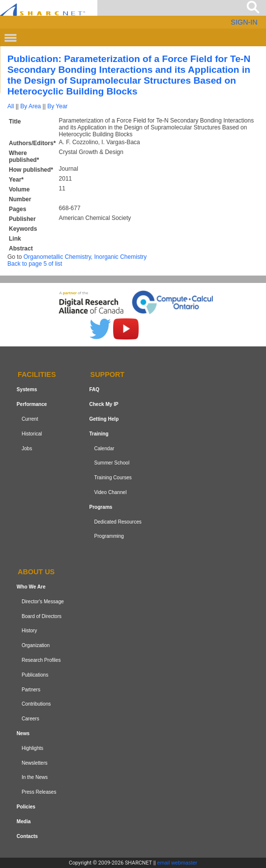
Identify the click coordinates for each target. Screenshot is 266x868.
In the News (35, 777)
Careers (30, 719)
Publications (35, 675)
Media (24, 821)
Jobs (27, 449)
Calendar (104, 449)
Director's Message (43, 602)
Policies (26, 807)
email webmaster (177, 863)
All (11, 106)
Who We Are (31, 587)
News (23, 733)
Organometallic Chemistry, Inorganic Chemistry (85, 257)
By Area (30, 106)
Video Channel (110, 492)
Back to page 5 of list (35, 264)
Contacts (27, 836)
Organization (36, 645)
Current (30, 419)
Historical (32, 434)
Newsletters (35, 763)
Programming (109, 536)
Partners (31, 690)
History (29, 631)
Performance (32, 404)
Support (108, 375)
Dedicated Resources (118, 522)
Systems (27, 389)
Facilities (37, 375)
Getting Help (104, 419)
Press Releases (39, 792)
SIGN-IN (244, 22)
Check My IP (103, 404)
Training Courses (113, 478)
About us (36, 572)
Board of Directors (42, 616)
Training (99, 434)
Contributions (36, 704)
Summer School (112, 463)
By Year (57, 106)
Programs (101, 507)
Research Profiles (41, 660)
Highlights (32, 748)
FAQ (94, 389)
